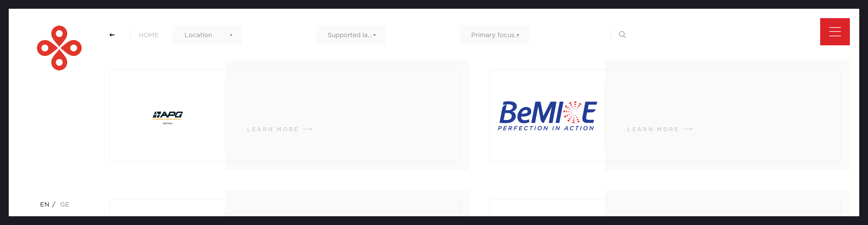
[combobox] (207, 35)
